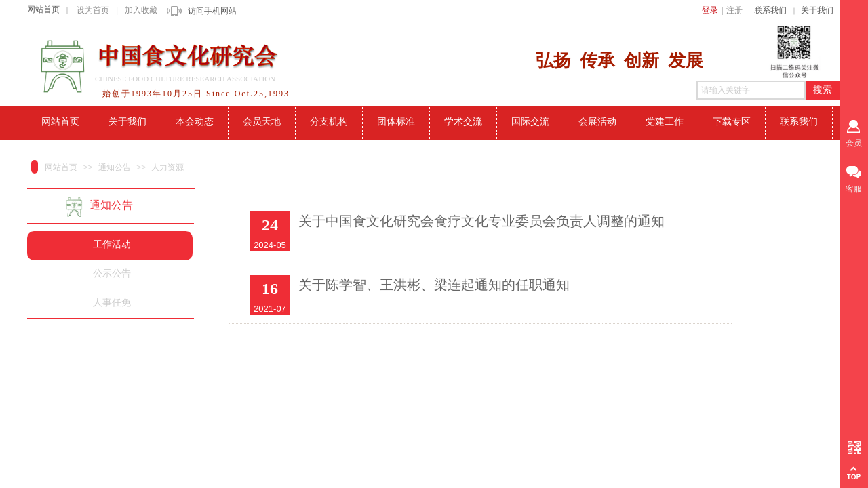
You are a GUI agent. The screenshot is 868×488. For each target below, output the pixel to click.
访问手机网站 (212, 11)
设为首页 (93, 10)
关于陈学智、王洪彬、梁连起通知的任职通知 (434, 285)
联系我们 (770, 10)
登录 (710, 10)
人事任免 (112, 303)
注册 (734, 10)
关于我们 (817, 10)
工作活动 (112, 244)
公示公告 (112, 273)
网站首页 (43, 9)
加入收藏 (141, 10)
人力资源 (167, 167)
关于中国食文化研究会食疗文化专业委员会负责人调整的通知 (481, 221)
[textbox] (751, 90)
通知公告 (115, 167)
